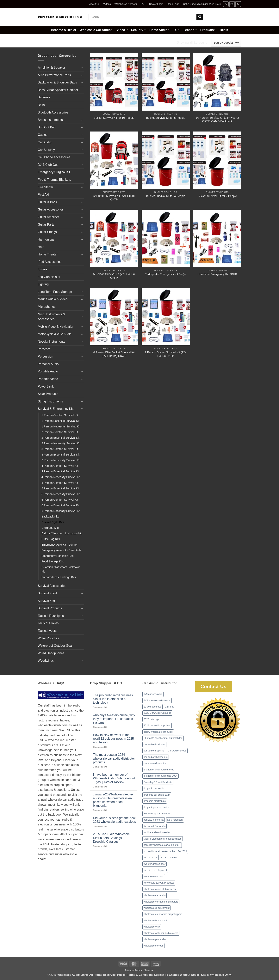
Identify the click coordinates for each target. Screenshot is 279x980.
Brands (190, 30)
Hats (41, 247)
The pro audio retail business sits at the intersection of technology (113, 699)
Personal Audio (48, 364)
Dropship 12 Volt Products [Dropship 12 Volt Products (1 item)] (158, 782)
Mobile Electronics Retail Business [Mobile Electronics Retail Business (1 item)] (163, 839)
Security (139, 30)
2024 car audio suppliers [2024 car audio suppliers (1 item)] (157, 725)
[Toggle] (82, 68)
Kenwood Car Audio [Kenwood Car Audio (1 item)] (155, 826)
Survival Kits (46, 601)
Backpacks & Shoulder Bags (57, 82)
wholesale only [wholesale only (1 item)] (152, 927)
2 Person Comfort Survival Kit (60, 432)
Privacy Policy (133, 970)
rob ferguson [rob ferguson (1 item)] (151, 857)
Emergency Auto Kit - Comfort (60, 545)
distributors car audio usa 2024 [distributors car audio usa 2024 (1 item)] (161, 776)
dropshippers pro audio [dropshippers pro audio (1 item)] (156, 807)
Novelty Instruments (51, 342)
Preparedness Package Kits (59, 577)
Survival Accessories (52, 586)
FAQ (143, 4)
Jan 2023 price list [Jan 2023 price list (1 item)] (154, 820)
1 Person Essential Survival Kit (60, 421)
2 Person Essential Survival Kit (60, 438)
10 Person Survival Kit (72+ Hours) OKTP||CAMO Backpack (217, 119)
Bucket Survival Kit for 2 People (217, 196)
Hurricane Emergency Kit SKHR (217, 274)
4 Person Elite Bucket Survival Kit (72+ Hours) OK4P (114, 354)
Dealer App (173, 4)
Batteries (44, 97)
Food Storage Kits (53, 561)
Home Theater (48, 254)
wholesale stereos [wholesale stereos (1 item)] (153, 946)
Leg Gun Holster (49, 277)
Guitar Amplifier (48, 217)
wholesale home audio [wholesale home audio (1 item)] (156, 920)
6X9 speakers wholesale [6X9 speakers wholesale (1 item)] (157, 700)
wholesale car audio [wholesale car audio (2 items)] (155, 895)
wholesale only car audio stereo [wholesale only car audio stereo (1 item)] (161, 933)
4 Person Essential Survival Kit (60, 471)
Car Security (46, 150)
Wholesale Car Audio (97, 30)
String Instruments (50, 401)
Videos (107, 4)
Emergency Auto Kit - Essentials (61, 550)
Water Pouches (48, 638)
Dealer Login (156, 4)
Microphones (47, 307)
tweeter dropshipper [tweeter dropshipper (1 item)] (155, 864)
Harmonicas (46, 239)
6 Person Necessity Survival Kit (61, 511)
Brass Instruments (50, 120)
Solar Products (48, 394)
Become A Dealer (64, 30)
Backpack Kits (50, 517)
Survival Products (50, 608)
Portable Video (48, 379)
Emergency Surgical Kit (54, 172)
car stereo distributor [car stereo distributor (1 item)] (155, 763)
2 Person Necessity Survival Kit (61, 443)
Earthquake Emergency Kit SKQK (166, 274)
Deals (224, 30)
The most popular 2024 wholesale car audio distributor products (114, 758)
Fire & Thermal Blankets (54, 180)
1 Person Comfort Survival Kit (60, 415)
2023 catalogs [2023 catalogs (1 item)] (151, 719)
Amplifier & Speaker (51, 67)
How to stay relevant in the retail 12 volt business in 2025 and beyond (113, 739)
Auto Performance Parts (54, 75)
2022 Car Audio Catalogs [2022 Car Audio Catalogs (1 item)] (157, 713)
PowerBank (46, 386)
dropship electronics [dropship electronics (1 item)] (155, 801)
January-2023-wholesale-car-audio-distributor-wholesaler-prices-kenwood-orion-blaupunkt (113, 800)
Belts (41, 105)
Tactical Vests (47, 631)
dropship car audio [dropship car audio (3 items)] (154, 788)
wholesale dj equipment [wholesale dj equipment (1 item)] (157, 908)
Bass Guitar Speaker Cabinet (58, 90)
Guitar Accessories (51, 209)
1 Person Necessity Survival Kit (61, 426)
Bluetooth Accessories (53, 112)
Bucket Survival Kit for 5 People (166, 118)
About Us (94, 4)
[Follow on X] (226, 4)
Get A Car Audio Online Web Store (202, 4)
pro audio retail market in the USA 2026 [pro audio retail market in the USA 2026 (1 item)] (165, 851)
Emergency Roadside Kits (58, 556)
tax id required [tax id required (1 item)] (169, 857)
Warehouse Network (126, 4)
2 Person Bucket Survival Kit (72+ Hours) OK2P (166, 354)
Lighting (43, 284)
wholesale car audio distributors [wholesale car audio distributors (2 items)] (161, 902)
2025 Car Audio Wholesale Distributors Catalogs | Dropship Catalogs (111, 838)
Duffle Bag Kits (51, 539)
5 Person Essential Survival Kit (60, 488)
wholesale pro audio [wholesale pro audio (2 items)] (155, 939)
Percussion (45, 356)
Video (122, 30)
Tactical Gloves (48, 623)
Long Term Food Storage (55, 292)
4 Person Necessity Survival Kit (61, 477)
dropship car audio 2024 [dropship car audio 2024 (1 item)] (157, 795)
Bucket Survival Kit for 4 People (166, 196)
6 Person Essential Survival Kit (60, 505)
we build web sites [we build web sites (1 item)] (154, 876)
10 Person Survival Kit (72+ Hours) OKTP (114, 198)
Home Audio (160, 30)
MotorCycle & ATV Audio (55, 334)
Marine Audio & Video (53, 299)
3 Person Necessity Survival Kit (61, 460)
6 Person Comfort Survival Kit (60, 500)
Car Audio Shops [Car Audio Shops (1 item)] (177, 751)
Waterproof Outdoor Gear (55, 646)
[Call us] (238, 4)
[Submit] (200, 17)
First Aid (43, 195)
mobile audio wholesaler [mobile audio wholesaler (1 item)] (157, 832)
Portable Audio (48, 371)
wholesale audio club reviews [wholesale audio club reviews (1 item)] (160, 889)
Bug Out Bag (47, 127)
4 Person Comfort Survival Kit (60, 466)
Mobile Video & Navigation (56, 327)
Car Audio (45, 142)
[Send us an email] (232, 4)
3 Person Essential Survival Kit (60, 455)
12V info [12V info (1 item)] (170, 707)
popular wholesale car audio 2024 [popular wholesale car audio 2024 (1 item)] (162, 845)
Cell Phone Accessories (54, 157)
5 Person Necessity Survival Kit (61, 494)
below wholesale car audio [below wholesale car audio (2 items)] (158, 732)
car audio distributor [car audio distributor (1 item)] (154, 744)
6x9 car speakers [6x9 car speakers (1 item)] (153, 694)
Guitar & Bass (47, 202)
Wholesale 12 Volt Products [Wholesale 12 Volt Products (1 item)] (159, 883)
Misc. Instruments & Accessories (51, 317)
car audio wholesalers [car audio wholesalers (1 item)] (156, 757)
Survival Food (47, 593)
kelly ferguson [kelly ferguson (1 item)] (175, 820)
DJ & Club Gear (49, 165)
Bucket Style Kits (53, 522)
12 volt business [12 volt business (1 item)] (152, 707)
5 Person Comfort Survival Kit (60, 483)
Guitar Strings (47, 232)
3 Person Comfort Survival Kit (60, 449)
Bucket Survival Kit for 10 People (114, 118)
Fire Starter (46, 187)
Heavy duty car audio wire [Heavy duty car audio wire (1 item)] (158, 814)
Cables (43, 135)
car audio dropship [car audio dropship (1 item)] (154, 751)
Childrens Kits (50, 528)
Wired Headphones (51, 653)
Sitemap (149, 970)
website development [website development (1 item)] (155, 870)
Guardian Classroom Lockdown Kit (61, 569)
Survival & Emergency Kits (73, 43)
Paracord (44, 349)
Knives (42, 269)
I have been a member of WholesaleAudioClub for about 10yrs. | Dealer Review (114, 778)
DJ (177, 30)
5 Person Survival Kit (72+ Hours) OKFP (114, 276)
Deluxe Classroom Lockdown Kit (62, 533)
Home (43, 43)
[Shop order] (226, 43)
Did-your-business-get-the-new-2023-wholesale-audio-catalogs (115, 820)
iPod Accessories (50, 262)
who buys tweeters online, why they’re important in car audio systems (114, 719)
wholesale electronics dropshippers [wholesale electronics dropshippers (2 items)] (163, 914)
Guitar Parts (46, 225)
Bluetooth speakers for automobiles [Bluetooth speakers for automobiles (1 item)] (163, 738)
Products (208, 30)
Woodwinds (46, 661)
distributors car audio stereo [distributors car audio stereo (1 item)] (159, 770)
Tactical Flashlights (51, 616)
